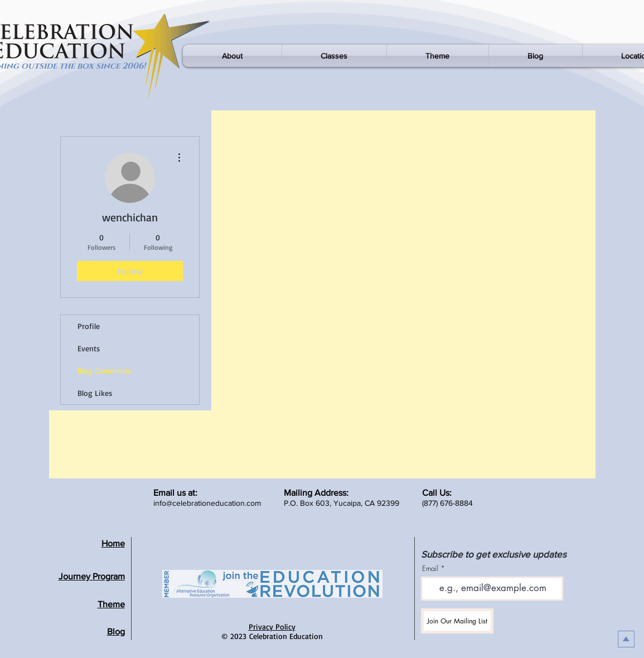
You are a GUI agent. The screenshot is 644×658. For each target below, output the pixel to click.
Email (430, 569)
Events (89, 348)
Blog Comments (104, 371)
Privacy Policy (272, 626)
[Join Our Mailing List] (457, 621)
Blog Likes (95, 393)
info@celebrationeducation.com (207, 503)
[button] (232, 56)
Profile (89, 326)
